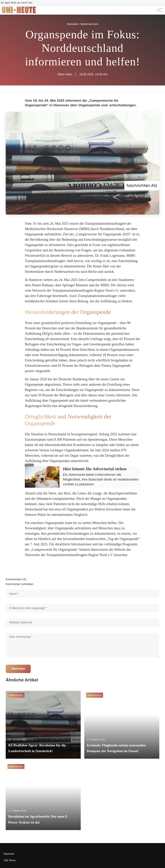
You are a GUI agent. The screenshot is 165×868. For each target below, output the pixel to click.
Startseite (9, 854)
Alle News (10, 860)
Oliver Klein (65, 74)
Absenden (18, 669)
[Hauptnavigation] (158, 10)
